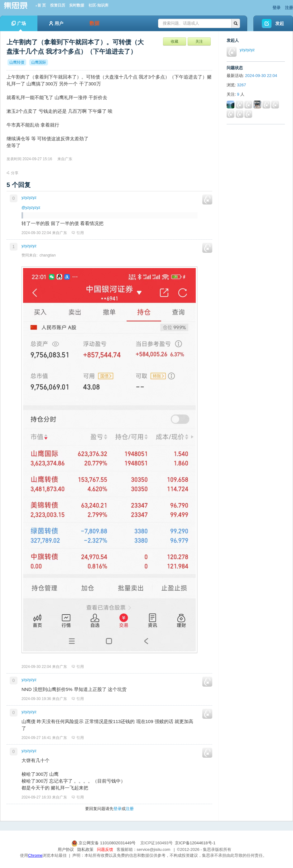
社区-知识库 (98, 5)
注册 (289, 8)
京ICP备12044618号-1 (195, 843)
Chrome (35, 855)
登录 (276, 8)
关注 (199, 41)
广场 (19, 26)
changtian (48, 255)
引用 (78, 233)
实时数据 (77, 5)
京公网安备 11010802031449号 (104, 843)
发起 (280, 23)
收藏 (175, 41)
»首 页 (41, 5)
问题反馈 (105, 849)
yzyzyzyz (29, 198)
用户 (56, 23)
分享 (12, 173)
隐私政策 (85, 849)
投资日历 (58, 5)
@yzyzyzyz (31, 208)
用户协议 (66, 849)
